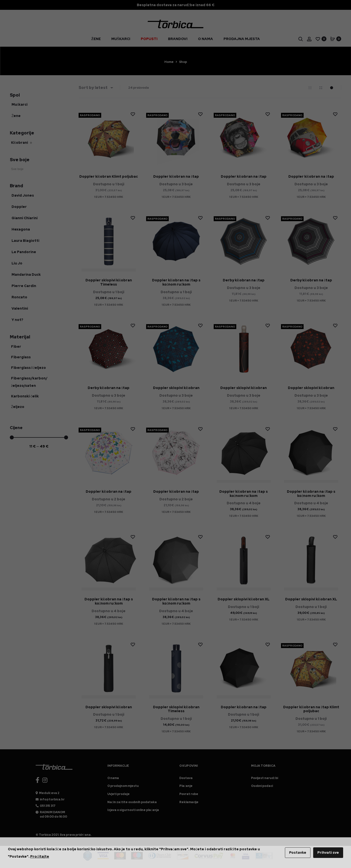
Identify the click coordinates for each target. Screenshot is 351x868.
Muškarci (121, 41)
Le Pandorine (24, 252)
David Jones (23, 195)
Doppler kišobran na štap (176, 176)
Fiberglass (21, 357)
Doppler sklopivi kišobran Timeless (109, 282)
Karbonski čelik (25, 396)
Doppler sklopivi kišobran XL (244, 599)
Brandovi (178, 41)
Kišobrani (20, 143)
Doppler (19, 207)
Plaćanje (186, 786)
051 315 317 (48, 806)
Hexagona (21, 229)
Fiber (16, 347)
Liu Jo (17, 263)
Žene (96, 41)
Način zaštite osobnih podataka (132, 802)
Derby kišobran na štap (244, 280)
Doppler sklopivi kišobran (176, 388)
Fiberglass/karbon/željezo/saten (29, 382)
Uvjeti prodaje (119, 794)
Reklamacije (189, 802)
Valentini (20, 308)
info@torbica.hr (52, 799)
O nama (205, 41)
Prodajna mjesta (242, 41)
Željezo (18, 407)
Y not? (17, 320)
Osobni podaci (262, 786)
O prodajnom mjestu (123, 786)
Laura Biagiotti (25, 241)
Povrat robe (189, 794)
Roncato (19, 297)
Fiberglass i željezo (28, 368)
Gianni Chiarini (25, 218)
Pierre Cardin (24, 286)
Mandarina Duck (26, 275)
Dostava (186, 778)
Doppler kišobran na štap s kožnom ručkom (176, 282)
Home (169, 62)
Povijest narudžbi (265, 778)
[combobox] (96, 88)
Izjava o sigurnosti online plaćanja (133, 810)
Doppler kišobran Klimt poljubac (109, 176)
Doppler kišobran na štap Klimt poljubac (311, 709)
